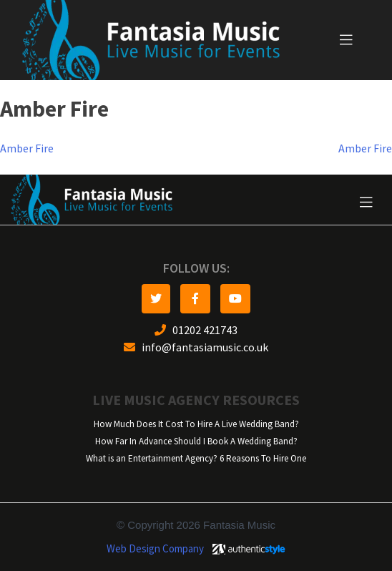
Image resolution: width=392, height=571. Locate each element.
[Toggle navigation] (346, 40)
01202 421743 (196, 330)
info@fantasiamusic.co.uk (196, 347)
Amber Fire (27, 148)
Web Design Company (155, 549)
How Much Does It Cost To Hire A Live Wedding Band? (196, 424)
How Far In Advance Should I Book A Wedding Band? (196, 441)
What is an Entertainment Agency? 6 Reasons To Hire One (196, 458)
